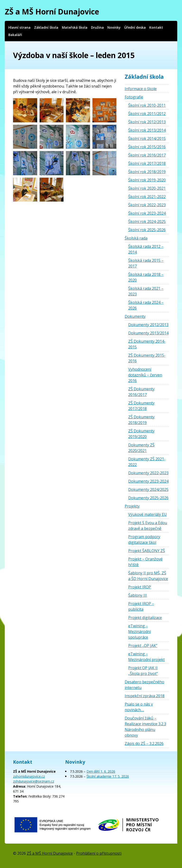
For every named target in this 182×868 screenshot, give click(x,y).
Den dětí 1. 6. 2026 (101, 771)
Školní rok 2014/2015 (147, 139)
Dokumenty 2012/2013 (148, 325)
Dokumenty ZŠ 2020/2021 (141, 448)
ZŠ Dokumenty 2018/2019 (141, 420)
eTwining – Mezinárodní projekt (146, 657)
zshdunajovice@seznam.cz (34, 781)
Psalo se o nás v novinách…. (139, 707)
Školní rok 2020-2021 (147, 188)
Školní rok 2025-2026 (147, 230)
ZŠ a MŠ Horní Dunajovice (52, 12)
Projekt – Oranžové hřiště (145, 562)
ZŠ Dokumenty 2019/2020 (141, 434)
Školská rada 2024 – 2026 (146, 305)
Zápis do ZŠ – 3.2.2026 (144, 743)
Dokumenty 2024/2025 (148, 489)
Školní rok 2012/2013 (147, 122)
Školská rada (136, 238)
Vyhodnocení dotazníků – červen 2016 (145, 375)
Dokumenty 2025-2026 (148, 498)
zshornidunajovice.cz (29, 776)
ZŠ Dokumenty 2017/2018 (141, 406)
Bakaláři (15, 35)
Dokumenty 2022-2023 (148, 473)
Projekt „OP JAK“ (143, 646)
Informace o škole (141, 89)
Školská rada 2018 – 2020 (146, 277)
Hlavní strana (19, 27)
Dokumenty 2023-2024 (148, 481)
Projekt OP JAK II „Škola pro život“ (143, 671)
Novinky (114, 27)
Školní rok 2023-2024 (147, 213)
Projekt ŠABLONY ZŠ (147, 551)
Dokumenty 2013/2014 (148, 333)
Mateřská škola (75, 27)
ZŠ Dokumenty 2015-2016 (147, 358)
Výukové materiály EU (148, 514)
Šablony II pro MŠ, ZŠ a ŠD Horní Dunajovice (148, 576)
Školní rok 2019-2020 (147, 180)
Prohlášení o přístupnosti (99, 853)
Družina (97, 27)
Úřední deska (135, 27)
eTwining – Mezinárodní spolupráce (139, 632)
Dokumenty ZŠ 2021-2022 (147, 462)
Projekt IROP (140, 587)
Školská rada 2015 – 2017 (146, 263)
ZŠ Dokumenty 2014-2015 (147, 344)
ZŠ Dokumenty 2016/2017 (141, 392)
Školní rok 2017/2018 (147, 163)
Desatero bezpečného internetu (144, 685)
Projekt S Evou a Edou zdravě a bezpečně (148, 526)
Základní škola (46, 27)
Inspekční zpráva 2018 (145, 696)
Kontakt (156, 27)
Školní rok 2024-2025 (147, 222)
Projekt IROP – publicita (141, 606)
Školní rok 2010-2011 (147, 105)
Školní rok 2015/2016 (147, 147)
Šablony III (138, 595)
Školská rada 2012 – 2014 (146, 249)
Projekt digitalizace (145, 618)
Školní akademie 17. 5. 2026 (108, 776)
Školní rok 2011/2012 (147, 114)
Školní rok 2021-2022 (147, 197)
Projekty (132, 506)
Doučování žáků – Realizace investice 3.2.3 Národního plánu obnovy (145, 727)
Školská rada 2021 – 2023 (146, 291)
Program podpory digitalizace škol (144, 540)
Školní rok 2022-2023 (147, 205)
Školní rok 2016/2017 (147, 155)
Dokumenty (135, 316)
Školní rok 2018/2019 (147, 172)
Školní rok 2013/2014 (147, 130)
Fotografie (134, 97)
